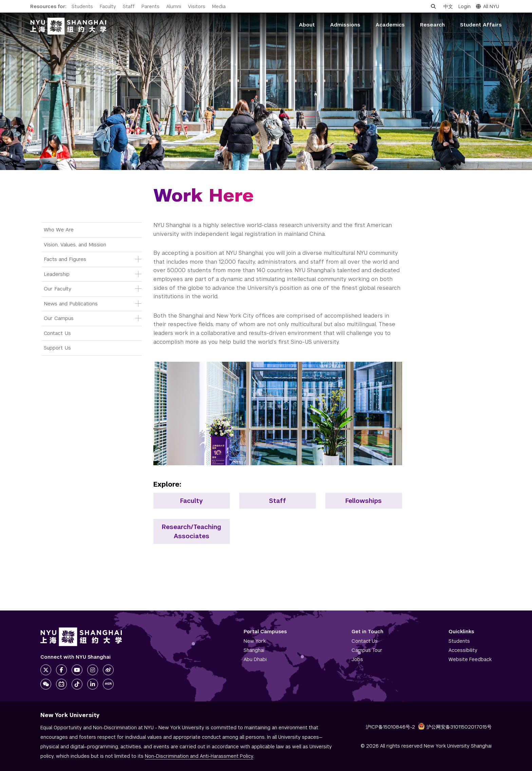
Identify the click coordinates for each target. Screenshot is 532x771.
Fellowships (364, 501)
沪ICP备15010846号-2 (390, 727)
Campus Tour (367, 650)
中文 (448, 6)
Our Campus (59, 318)
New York (255, 641)
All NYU (488, 6)
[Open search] (433, 6)
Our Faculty (58, 289)
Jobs (357, 659)
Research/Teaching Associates (192, 531)
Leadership (57, 274)
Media (219, 6)
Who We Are (59, 230)
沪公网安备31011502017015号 (455, 727)
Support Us (57, 348)
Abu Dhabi (255, 659)
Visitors (197, 6)
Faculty (108, 6)
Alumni (174, 6)
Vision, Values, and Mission (75, 245)
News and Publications (71, 304)
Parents (150, 6)
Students (82, 6)
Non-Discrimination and (199, 756)
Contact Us (57, 333)
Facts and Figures (65, 259)
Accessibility (463, 650)
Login (464, 6)
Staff (129, 6)
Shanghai (254, 650)
